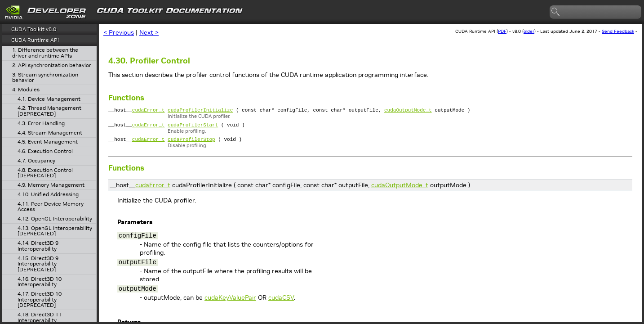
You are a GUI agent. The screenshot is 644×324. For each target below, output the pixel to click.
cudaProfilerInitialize (200, 111)
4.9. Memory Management (51, 185)
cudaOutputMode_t (408, 111)
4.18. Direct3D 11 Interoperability (40, 317)
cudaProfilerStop (191, 143)
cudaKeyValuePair (230, 301)
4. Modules (26, 90)
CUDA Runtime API (35, 40)
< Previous (119, 32)
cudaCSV (281, 301)
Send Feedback (618, 31)
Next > (149, 32)
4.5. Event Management (48, 142)
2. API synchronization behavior (52, 65)
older (529, 31)
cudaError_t (149, 111)
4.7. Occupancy (36, 161)
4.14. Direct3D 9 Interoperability (38, 246)
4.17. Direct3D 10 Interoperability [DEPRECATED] (40, 300)
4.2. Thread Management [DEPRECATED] (49, 111)
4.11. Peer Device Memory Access (51, 207)
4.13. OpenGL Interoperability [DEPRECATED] (55, 231)
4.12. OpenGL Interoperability (55, 219)
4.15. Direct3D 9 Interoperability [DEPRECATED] (38, 264)
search (556, 12)
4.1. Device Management (49, 99)
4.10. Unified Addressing (48, 195)
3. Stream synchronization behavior (45, 78)
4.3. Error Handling (41, 124)
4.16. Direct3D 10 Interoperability (40, 282)
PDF (502, 31)
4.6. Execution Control (45, 151)
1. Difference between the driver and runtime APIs (45, 53)
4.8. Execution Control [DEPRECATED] (45, 173)
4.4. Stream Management (50, 133)
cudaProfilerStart (193, 127)
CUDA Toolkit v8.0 (34, 29)
